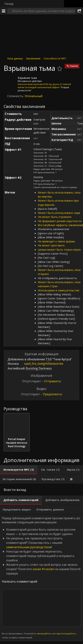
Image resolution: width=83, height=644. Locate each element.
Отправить (52, 381)
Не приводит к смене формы (56, 241)
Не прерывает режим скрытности (60, 221)
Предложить (52, 394)
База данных (15, 58)
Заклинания (33, 58)
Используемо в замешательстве (59, 290)
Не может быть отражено (55, 217)
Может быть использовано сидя (59, 213)
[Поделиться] (79, 11)
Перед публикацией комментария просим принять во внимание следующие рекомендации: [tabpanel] (41, 578)
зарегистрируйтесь (66, 633)
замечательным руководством (29, 547)
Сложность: (16, 96)
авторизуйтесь (44, 633)
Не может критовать (51, 245)
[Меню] (4, 11)
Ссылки (74, 66)
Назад (9, 4)
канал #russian (43, 569)
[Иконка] (10, 81)
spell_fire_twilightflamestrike (41, 364)
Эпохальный (33, 96)
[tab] (19, 470)
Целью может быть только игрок (59, 249)
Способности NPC (55, 58)
